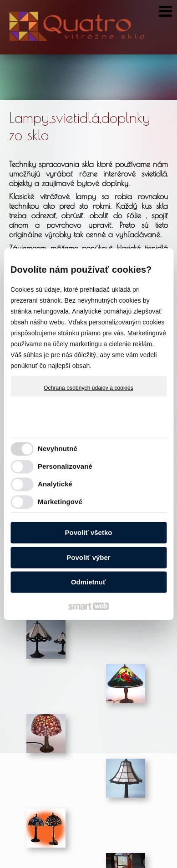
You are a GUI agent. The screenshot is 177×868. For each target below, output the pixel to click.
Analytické (55, 484)
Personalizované (65, 466)
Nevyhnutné (58, 449)
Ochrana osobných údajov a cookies (88, 388)
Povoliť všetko (89, 533)
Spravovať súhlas (142, 865)
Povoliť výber (88, 557)
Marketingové (60, 502)
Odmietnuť (88, 582)
